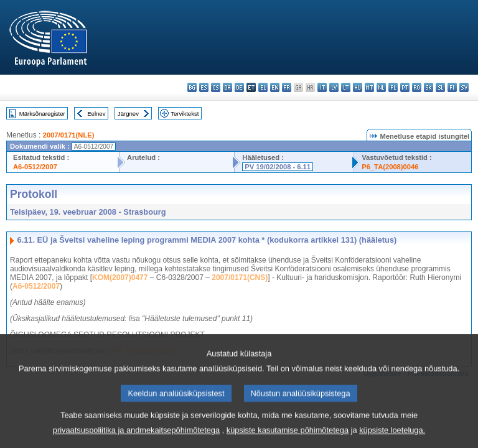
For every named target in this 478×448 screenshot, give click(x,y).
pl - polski (393, 87)
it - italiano (322, 87)
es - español (204, 87)
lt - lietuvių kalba (346, 87)
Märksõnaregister (42, 114)
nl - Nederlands (381, 87)
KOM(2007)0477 (120, 278)
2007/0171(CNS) (240, 278)
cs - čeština (216, 87)
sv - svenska (464, 87)
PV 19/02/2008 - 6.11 (278, 167)
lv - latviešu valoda (334, 87)
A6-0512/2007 (35, 167)
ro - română (417, 87)
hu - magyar (358, 87)
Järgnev (128, 114)
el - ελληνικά (263, 87)
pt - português (405, 87)
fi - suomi (452, 87)
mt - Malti (369, 87)
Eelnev (96, 114)
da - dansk (227, 87)
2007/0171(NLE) (69, 135)
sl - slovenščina (440, 87)
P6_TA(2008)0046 (390, 167)
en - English (275, 87)
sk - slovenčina (429, 87)
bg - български (192, 87)
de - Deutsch (239, 87)
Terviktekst (185, 114)
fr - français (287, 87)
